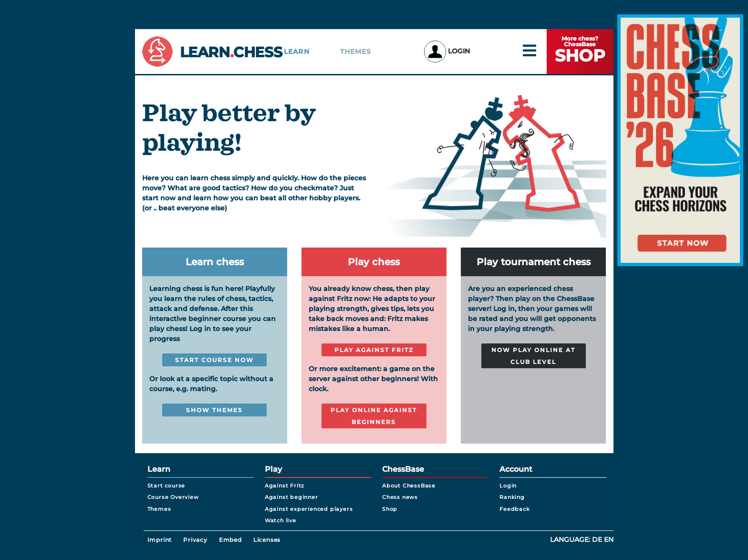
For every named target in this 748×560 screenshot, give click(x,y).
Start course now (214, 360)
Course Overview (173, 497)
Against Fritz (285, 486)
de (597, 539)
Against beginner (291, 497)
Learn (297, 52)
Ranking (512, 497)
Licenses (267, 540)
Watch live (280, 520)
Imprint (160, 540)
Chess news (400, 497)
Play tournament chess (534, 262)
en (609, 539)
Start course (166, 486)
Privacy (195, 540)
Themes (356, 52)
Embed (230, 540)
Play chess (374, 262)
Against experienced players (309, 509)
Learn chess (215, 262)
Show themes (214, 410)
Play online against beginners (374, 416)
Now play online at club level (533, 356)
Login (447, 51)
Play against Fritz (374, 350)
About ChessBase (409, 486)
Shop (390, 509)
